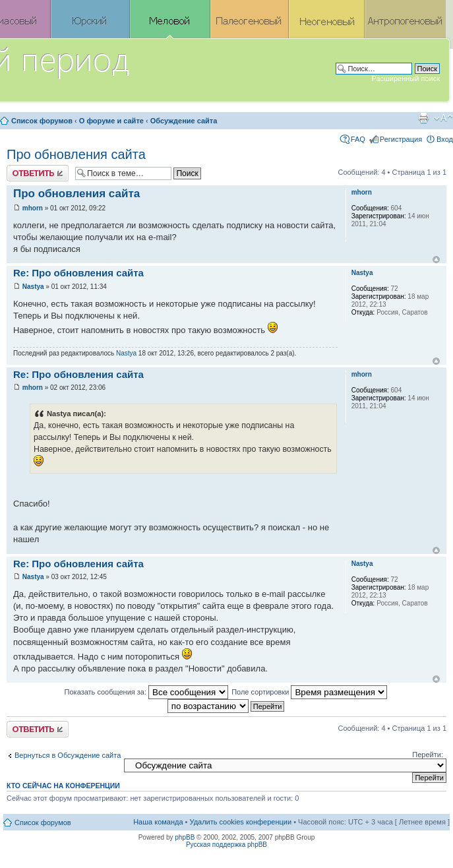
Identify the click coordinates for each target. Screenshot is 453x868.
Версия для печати (423, 118)
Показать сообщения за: (147, 692)
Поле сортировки (309, 692)
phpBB (185, 837)
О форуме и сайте (111, 121)
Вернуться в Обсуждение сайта (68, 755)
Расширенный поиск (406, 78)
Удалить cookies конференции (241, 822)
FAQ (358, 139)
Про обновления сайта (76, 154)
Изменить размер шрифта (443, 118)
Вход (445, 139)
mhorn (33, 208)
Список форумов (42, 121)
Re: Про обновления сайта (78, 273)
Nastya (33, 287)
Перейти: (428, 755)
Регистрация (401, 139)
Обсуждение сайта (184, 121)
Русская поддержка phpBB (226, 845)
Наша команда (158, 822)
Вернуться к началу (436, 260)
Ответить (38, 173)
